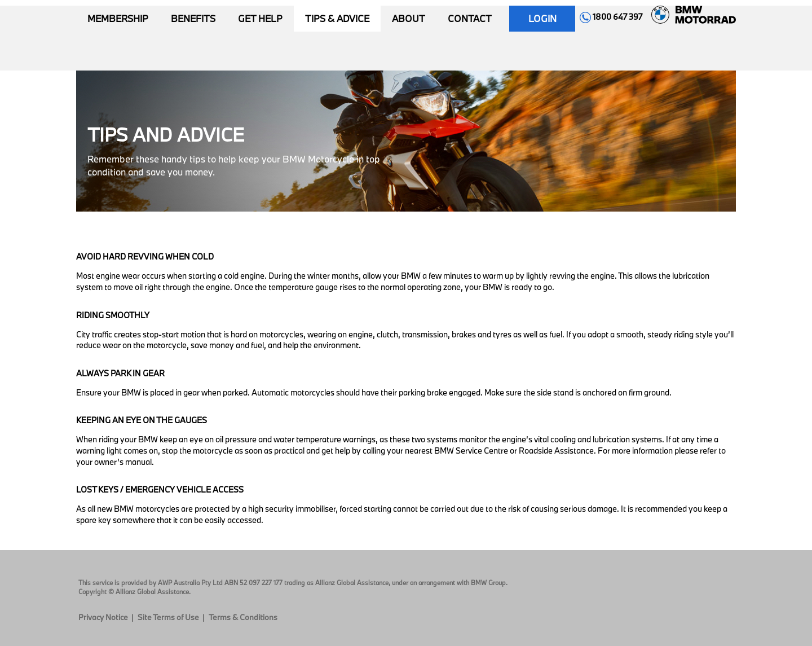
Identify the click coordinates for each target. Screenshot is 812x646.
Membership (118, 18)
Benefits (193, 18)
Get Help (260, 18)
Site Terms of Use (168, 617)
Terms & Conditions (243, 617)
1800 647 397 (611, 17)
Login (542, 18)
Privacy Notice (103, 617)
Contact (470, 18)
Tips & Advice (337, 18)
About (409, 18)
